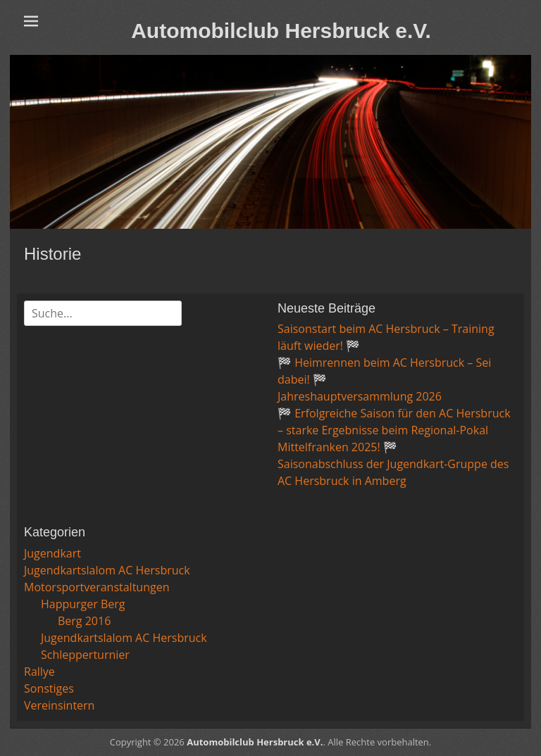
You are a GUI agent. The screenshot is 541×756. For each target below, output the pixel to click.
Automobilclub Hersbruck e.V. (281, 31)
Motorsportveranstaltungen (97, 587)
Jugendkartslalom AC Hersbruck (107, 570)
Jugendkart (52, 553)
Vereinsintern (59, 705)
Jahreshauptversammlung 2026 (360, 396)
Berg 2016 (84, 621)
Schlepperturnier (85, 655)
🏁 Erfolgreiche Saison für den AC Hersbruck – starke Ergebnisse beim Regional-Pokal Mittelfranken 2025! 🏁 (394, 430)
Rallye (39, 672)
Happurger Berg (83, 604)
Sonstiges (49, 688)
